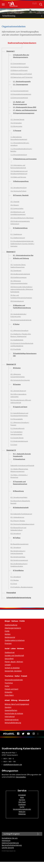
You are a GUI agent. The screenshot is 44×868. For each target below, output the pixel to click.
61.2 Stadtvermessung (18, 238)
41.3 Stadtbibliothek (17, 340)
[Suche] (39, 834)
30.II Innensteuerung (17, 301)
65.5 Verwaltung (16, 533)
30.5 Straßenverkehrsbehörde (20, 274)
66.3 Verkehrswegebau (18, 557)
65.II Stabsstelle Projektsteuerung (21, 514)
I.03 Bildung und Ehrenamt (19, 70)
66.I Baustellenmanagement (19, 544)
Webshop (22, 814)
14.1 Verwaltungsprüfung (18, 188)
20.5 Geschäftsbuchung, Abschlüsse (22, 218)
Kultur (7, 686)
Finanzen (8, 643)
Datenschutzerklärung (10, 843)
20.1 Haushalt (15, 202)
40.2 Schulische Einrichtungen (20, 380)
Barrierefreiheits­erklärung (12, 845)
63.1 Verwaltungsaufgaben (19, 497)
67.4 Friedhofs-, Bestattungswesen (22, 587)
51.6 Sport (14, 445)
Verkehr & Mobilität (12, 668)
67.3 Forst (14, 584)
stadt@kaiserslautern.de (13, 764)
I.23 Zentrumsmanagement (19, 98)
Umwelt (8, 665)
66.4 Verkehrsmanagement (19, 560)
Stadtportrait (10, 652)
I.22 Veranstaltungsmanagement (21, 94)
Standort (8, 707)
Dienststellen (21, 777)
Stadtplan (22, 804)
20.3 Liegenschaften (17, 208)
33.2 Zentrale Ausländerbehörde (21, 320)
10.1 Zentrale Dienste (17, 119)
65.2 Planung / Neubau (18, 521)
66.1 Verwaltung (16, 547)
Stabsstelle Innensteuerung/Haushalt (22, 465)
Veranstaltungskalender (14, 680)
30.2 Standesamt (16, 270)
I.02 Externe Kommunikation (20, 67)
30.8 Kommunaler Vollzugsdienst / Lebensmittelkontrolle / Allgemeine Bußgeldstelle (22, 289)
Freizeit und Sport (11, 689)
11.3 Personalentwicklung (19, 155)
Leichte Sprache (8, 848)
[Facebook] (18, 734)
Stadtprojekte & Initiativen (15, 640)
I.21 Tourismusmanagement (19, 91)
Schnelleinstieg (23, 16)
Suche (22, 807)
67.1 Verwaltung (16, 577)
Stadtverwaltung (11, 625)
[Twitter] (23, 734)
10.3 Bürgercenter (16, 126)
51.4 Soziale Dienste (17, 438)
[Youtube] (29, 734)
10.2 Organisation (16, 123)
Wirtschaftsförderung (13, 723)
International (10, 716)
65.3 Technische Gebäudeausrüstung (22, 524)
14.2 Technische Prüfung (18, 191)
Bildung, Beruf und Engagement (17, 704)
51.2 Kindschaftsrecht (17, 428)
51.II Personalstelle (17, 419)
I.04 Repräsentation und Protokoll (21, 74)
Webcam (22, 812)
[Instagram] (34, 734)
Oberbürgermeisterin (13, 628)
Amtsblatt (22, 795)
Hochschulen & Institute (14, 713)
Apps (22, 797)
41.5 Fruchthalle (16, 349)
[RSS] (38, 734)
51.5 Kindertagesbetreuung (19, 441)
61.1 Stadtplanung (16, 234)
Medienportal (10, 637)
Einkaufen (9, 692)
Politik (7, 631)
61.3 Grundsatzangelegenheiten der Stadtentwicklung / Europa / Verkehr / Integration (22, 244)
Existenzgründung (12, 720)
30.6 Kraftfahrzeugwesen (18, 277)
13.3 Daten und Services (18, 177)
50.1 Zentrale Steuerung (18, 391)
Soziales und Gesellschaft (14, 655)
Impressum (6, 840)
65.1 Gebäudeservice (17, 517)
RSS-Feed (22, 802)
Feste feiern (9, 695)
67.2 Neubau (15, 580)
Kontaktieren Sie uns (10, 838)
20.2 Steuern (15, 205)
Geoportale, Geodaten (13, 671)
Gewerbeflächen (11, 710)
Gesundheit (9, 659)
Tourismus (9, 683)
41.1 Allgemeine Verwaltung (19, 330)
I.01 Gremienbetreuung (18, 63)
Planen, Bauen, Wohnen (14, 662)
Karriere (22, 800)
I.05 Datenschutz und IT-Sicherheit (21, 77)
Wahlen (8, 634)
